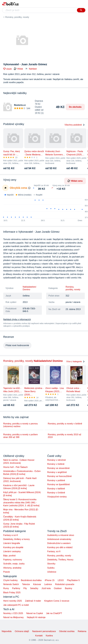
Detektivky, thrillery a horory (16, 539)
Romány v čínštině (56, 493)
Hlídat (18, 69)
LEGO (61, 580)
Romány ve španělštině (58, 484)
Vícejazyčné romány (57, 497)
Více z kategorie (76, 361)
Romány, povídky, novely (17, 17)
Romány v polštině (56, 480)
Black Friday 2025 (12, 593)
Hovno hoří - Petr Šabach (15, 467)
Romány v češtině (56, 464)
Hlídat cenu (75, 181)
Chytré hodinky (10, 580)
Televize (26, 584)
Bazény (68, 588)
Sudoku (51, 568)
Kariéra (49, 636)
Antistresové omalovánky (59, 539)
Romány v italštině (56, 489)
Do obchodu (75, 107)
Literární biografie (12, 543)
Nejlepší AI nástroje (36, 617)
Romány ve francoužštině (59, 476)
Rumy (6, 588)
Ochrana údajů (22, 631)
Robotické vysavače (65, 584)
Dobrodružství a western (59, 543)
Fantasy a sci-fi (11, 535)
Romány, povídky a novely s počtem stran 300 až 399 (21, 436)
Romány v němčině (56, 460)
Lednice (48, 584)
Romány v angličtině (57, 472)
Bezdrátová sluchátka (31, 580)
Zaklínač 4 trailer (33, 601)
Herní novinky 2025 (13, 601)
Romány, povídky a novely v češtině (65, 424)
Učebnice (52, 572)
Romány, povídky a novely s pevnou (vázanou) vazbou (21, 425)
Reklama (82, 631)
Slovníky (51, 564)
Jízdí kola (46, 588)
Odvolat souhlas (67, 631)
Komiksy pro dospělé (13, 547)
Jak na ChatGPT (54, 613)
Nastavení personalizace (44, 631)
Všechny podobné (75, 125)
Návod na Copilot (35, 613)
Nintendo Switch (11, 584)
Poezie (7, 572)
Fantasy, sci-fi (54, 551)
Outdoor (58, 588)
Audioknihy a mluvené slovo (61, 535)
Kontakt (39, 636)
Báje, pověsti (9, 556)
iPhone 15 (50, 580)
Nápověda (7, 631)
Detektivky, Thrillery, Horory (60, 560)
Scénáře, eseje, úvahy (14, 564)
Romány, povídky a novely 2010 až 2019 (65, 436)
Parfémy (16, 588)
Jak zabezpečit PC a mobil (16, 605)
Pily (25, 588)
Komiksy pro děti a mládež (60, 547)
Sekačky (34, 588)
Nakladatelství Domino (29, 288)
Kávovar (37, 584)
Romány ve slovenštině (58, 468)
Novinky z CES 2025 (13, 613)
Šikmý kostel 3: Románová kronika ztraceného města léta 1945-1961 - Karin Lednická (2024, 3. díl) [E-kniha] (21, 502)
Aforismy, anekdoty (12, 568)
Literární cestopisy (12, 551)
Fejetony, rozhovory (13, 560)
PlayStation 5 (73, 580)
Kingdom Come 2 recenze (57, 601)
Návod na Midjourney (13, 617)
